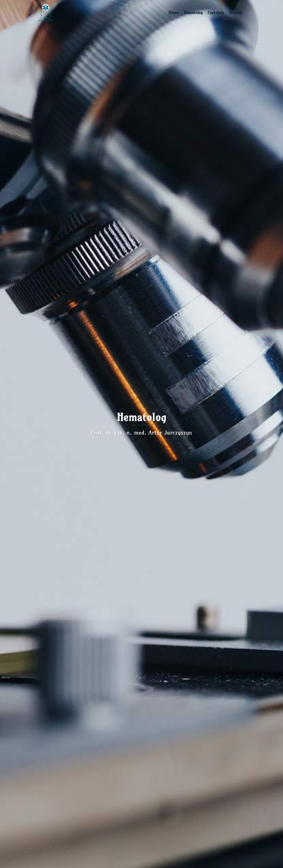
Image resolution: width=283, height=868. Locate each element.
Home (174, 13)
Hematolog (193, 13)
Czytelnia (216, 13)
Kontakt (236, 13)
